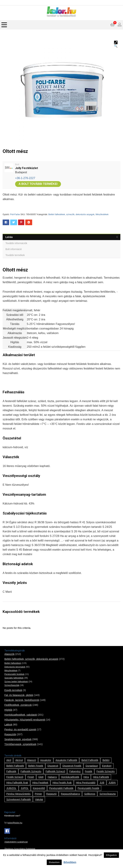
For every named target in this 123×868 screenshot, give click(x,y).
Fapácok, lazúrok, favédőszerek (22, 700)
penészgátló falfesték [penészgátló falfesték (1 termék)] (61, 788)
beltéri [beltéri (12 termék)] (106, 760)
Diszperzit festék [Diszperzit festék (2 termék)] (72, 766)
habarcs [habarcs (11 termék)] (52, 777)
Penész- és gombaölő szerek (20, 729)
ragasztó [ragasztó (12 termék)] (51, 794)
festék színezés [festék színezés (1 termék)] (106, 771)
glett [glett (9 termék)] (41, 777)
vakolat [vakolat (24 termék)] (39, 799)
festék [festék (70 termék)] (89, 771)
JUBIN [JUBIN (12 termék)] (112, 783)
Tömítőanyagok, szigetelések (20, 744)
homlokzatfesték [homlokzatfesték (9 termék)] (70, 777)
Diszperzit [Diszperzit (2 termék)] (53, 766)
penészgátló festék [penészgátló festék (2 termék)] (88, 788)
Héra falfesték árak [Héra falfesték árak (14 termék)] (17, 783)
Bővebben (70, 862)
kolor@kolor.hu (15, 823)
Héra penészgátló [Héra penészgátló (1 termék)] (86, 783)
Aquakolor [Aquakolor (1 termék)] (46, 760)
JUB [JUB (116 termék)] (102, 783)
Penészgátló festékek (14, 674)
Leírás (9, 237)
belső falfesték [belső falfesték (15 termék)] (90, 760)
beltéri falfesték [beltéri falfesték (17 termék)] (15, 766)
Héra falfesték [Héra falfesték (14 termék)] (101, 777)
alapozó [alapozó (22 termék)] (32, 760)
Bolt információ (14, 249)
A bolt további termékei (38, 184)
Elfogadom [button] (111, 855)
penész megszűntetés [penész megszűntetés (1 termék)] (18, 794)
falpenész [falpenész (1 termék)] (75, 771)
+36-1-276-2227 (25, 178)
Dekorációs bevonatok (15, 667)
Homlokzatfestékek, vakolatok (21, 715)
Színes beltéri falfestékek (16, 682)
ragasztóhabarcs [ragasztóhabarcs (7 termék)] (70, 794)
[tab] (61, 237)
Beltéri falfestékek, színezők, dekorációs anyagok (71, 214)
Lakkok (8, 725)
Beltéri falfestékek (13, 663)
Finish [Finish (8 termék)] (31, 777)
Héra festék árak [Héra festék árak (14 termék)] (62, 783)
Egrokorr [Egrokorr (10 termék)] (107, 766)
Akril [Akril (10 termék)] (9, 760)
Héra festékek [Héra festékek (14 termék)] (40, 783)
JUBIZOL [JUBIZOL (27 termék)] (11, 788)
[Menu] (4, 25)
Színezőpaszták (12, 685)
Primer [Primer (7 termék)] (38, 794)
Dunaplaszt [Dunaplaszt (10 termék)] (92, 766)
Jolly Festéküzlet (27, 168)
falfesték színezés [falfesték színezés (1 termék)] (31, 771)
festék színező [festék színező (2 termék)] (15, 777)
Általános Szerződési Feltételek (20, 849)
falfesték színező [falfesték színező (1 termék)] (55, 771)
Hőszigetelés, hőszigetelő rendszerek (25, 720)
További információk (16, 243)
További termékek (15, 255)
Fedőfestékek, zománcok (18, 705)
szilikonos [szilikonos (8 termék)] (90, 794)
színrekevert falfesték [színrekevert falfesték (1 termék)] (19, 799)
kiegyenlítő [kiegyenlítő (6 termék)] (39, 788)
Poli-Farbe (15, 214)
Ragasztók (10, 734)
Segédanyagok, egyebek (18, 739)
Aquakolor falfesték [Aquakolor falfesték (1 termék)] (66, 760)
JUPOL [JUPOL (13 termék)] (25, 788)
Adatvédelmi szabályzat (16, 842)
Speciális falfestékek (14, 678)
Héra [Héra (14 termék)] (86, 777)
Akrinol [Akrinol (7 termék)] (19, 760)
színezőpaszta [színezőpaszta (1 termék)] (108, 794)
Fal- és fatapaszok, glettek (19, 695)
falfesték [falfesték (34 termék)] (11, 771)
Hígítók (8, 710)
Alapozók (9, 654)
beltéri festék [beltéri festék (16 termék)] (36, 766)
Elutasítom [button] (54, 862)
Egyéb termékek (13, 690)
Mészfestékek (102, 214)
